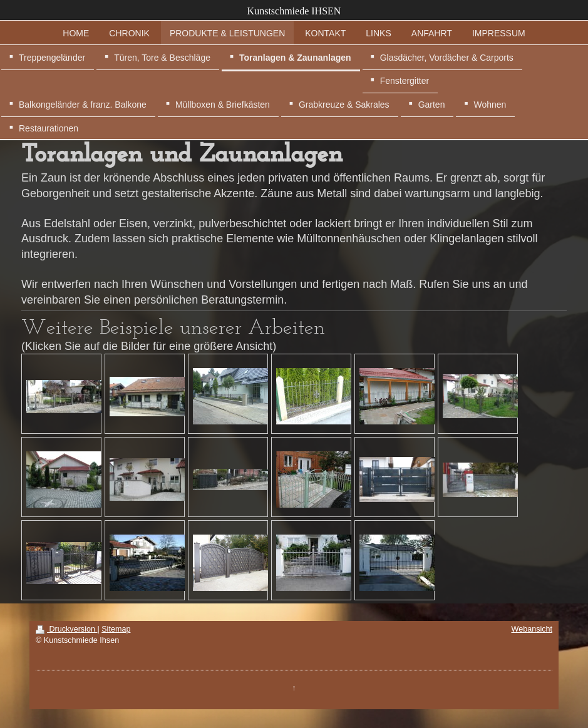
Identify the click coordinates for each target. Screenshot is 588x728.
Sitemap (116, 629)
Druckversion (66, 629)
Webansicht (532, 629)
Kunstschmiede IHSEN (294, 11)
